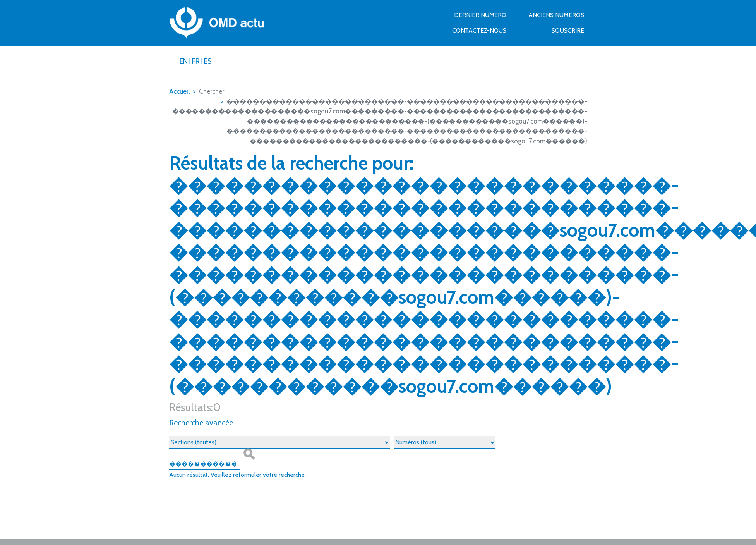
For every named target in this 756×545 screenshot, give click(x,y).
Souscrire (568, 30)
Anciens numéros (556, 15)
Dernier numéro (480, 15)
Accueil (179, 91)
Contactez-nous (479, 30)
